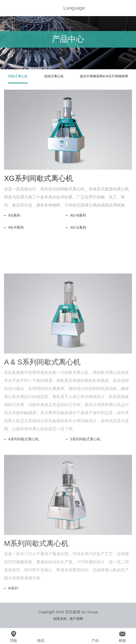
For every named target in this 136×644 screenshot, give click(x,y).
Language (74, 8)
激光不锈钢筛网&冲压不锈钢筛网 (104, 76)
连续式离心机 (54, 76)
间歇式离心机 (18, 76)
